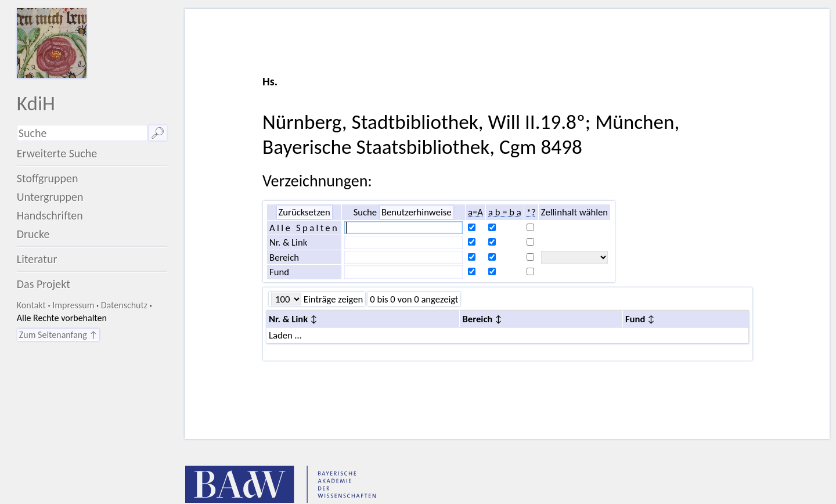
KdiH (36, 103)
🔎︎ (158, 133)
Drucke (33, 234)
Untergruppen (50, 197)
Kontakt (31, 305)
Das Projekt (44, 284)
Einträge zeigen (332, 299)
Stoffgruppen (48, 178)
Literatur (37, 259)
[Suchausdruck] (82, 133)
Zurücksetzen (305, 212)
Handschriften (50, 215)
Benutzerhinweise (417, 212)
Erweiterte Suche (57, 153)
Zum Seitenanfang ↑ (58, 335)
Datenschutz (124, 305)
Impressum (73, 305)
